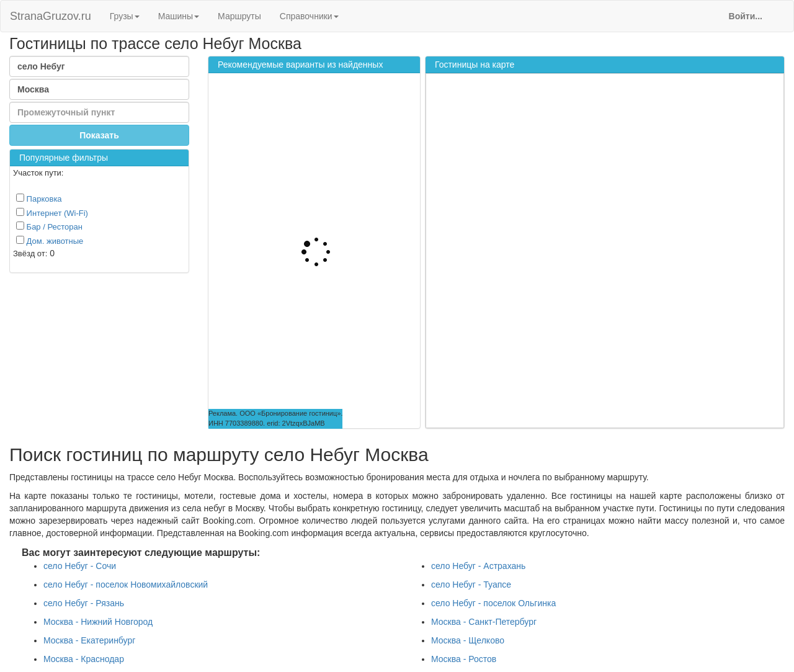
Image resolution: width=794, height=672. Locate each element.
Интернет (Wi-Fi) (52, 213)
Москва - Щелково (468, 640)
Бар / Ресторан (49, 226)
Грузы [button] (125, 16)
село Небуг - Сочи (80, 566)
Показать (99, 135)
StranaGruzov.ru (51, 16)
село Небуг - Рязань (84, 603)
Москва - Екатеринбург (89, 640)
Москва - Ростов (464, 659)
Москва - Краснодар (84, 659)
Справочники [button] (309, 16)
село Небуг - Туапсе (471, 585)
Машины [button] (179, 16)
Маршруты (239, 16)
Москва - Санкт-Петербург (484, 622)
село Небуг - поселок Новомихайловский (126, 585)
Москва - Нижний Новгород (98, 622)
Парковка (39, 199)
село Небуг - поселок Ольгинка (493, 603)
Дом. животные (50, 241)
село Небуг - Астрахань (478, 566)
